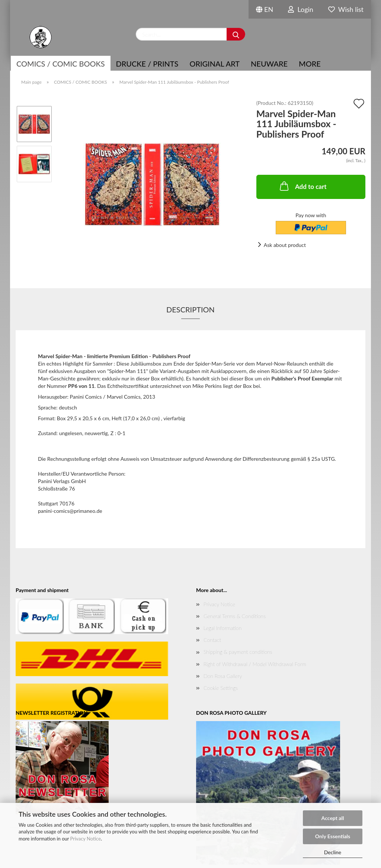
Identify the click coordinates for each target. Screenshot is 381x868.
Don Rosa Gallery (223, 676)
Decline (333, 852)
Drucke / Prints (147, 64)
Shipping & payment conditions (238, 652)
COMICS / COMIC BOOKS (61, 64)
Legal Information (222, 628)
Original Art (214, 64)
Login (301, 9)
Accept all (333, 818)
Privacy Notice (86, 839)
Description (190, 309)
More (310, 64)
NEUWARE (269, 64)
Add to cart (302, 186)
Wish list (346, 9)
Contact (212, 640)
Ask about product (285, 245)
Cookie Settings (221, 688)
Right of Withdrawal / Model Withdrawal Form (255, 664)
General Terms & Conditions (235, 616)
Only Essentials (333, 836)
